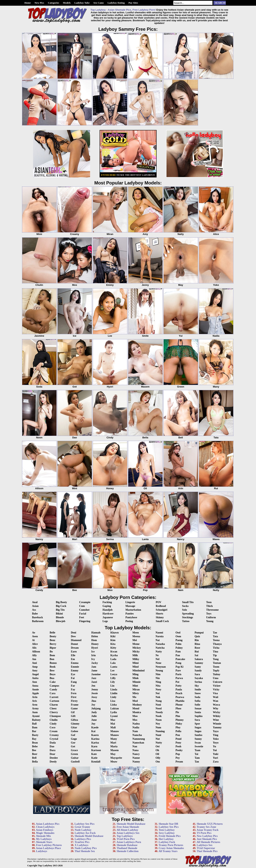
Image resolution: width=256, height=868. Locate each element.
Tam (197, 758)
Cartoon (54, 701)
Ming (136, 674)
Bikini (59, 614)
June (94, 720)
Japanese (108, 617)
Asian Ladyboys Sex (128, 833)
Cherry (54, 712)
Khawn (115, 633)
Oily (158, 758)
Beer (35, 754)
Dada (53, 743)
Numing (160, 731)
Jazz (94, 678)
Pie (177, 712)
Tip (215, 655)
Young (210, 621)
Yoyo (216, 743)
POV (159, 602)
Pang (178, 663)
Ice (93, 652)
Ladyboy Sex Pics (84, 824)
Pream (179, 762)
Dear (52, 754)
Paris (178, 674)
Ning (158, 682)
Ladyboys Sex (205, 845)
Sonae (198, 708)
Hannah (96, 633)
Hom (94, 640)
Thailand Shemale (127, 848)
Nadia (136, 727)
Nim (158, 674)
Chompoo (55, 716)
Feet (82, 617)
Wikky (217, 716)
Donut (74, 644)
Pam (178, 652)
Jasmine (96, 674)
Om (158, 762)
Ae (34, 633)
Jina (94, 701)
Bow (52, 671)
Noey (158, 690)
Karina (95, 739)
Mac (113, 720)
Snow (198, 693)
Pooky (179, 750)
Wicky (217, 712)
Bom (52, 655)
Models (67, 3)
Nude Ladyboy (83, 830)
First (74, 697)
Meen (136, 633)
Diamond (76, 640)
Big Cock (61, 606)
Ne (157, 655)
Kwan (114, 652)
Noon (159, 720)
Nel (157, 659)
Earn (74, 652)
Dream (75, 648)
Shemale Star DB (168, 824)
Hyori (95, 648)
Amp (35, 667)
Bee (34, 750)
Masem (115, 750)
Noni (158, 705)
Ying (216, 735)
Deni (74, 633)
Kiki (113, 636)
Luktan (115, 708)
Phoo (178, 708)
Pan (178, 655)
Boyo (52, 674)
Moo (135, 716)
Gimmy (75, 724)
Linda (114, 690)
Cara (52, 693)
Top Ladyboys (125, 836)
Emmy (75, 671)
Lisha (114, 705)
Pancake (180, 659)
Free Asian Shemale (128, 827)
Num (158, 727)
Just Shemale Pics (207, 839)
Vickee (217, 686)
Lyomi (114, 716)
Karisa (95, 743)
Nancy (136, 754)
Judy (94, 712)
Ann (35, 682)
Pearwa (180, 697)
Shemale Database (127, 845)
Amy (35, 671)
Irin (93, 655)
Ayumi (36, 716)
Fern (74, 693)
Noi (157, 693)
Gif (73, 712)
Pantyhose (131, 617)
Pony (178, 743)
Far (73, 686)
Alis (34, 648)
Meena (136, 636)
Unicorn (218, 682)
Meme (136, 644)
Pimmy (180, 720)
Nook (159, 716)
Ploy (178, 727)
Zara (216, 762)
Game (74, 708)
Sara (197, 674)
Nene (158, 663)
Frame (75, 705)
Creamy (54, 735)
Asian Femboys (45, 830)
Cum (82, 606)
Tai (196, 754)
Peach (179, 693)
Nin (158, 678)
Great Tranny (82, 827)
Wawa (216, 705)
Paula (179, 690)
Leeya (114, 674)
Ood (178, 633)
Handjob (107, 610)
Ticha (216, 648)
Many (114, 739)
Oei (157, 746)
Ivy (93, 659)
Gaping (107, 606)
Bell (34, 758)
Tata (215, 636)
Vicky (216, 690)
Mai (113, 724)
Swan (198, 743)
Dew (73, 636)
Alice (35, 644)
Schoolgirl (162, 610)
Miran (136, 690)
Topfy (216, 671)
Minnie (137, 682)
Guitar (75, 758)
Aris (35, 701)
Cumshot (84, 610)
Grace (74, 750)
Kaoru (95, 735)
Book (53, 667)
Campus (54, 686)
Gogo (74, 739)
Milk (135, 655)
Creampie (85, 602)
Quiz (197, 636)
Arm (35, 705)
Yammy (217, 727)
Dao (52, 746)
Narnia (159, 636)
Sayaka (199, 678)
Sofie (197, 705)
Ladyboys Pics (83, 839)
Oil (157, 754)
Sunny (198, 739)
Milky (136, 659)
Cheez (53, 708)
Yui (215, 750)
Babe (35, 614)
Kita (113, 644)
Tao (215, 633)
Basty (35, 735)
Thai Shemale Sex (85, 851)
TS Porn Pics (204, 833)
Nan (135, 746)
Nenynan (161, 667)
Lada (113, 659)
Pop (178, 754)
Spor (197, 724)
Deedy (53, 762)
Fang (74, 682)
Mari (113, 743)
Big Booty (61, 602)
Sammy (199, 663)
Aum (35, 712)
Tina (216, 652)
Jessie (94, 693)
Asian (35, 606)
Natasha (160, 644)
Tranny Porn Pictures (171, 845)
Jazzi (94, 682)
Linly (113, 697)
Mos (135, 720)
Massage (130, 606)
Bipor (53, 648)
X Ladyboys (82, 845)
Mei (135, 640)
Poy (178, 758)
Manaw (115, 731)
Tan (197, 762)
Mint (135, 686)
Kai (93, 731)
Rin (197, 640)
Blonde (60, 617)
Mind (136, 667)
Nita (158, 686)
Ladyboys (42, 851)
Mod (135, 701)
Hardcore (108, 614)
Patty (178, 686)
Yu (214, 746)
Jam (94, 667)
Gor (73, 743)
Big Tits (60, 610)
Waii (216, 697)
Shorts (160, 614)
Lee (113, 671)
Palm (178, 644)
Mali (113, 727)
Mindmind (139, 671)
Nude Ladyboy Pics (86, 848)
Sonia (198, 712)
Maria (114, 746)
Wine (216, 720)
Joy (93, 705)
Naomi (159, 633)
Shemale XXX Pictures (210, 824)
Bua (52, 678)
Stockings (188, 617)
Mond (136, 708)
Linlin (114, 693)
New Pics (39, 3)
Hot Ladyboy (166, 839)
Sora (197, 720)
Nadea (136, 724)
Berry (53, 644)
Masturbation (133, 610)
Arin (35, 697)
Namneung (139, 739)
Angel (35, 674)
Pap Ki (179, 667)
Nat (158, 640)
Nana (136, 750)
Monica (137, 712)
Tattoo (186, 621)
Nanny (136, 762)
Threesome (212, 610)
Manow (115, 735)
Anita (35, 678)
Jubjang (96, 708)
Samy (198, 667)
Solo (185, 610)
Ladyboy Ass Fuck (85, 833)
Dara (52, 750)
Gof (73, 735)
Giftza (74, 720)
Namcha (137, 735)
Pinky (179, 724)
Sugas (198, 727)
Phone (179, 705)
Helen (95, 636)
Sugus (198, 731)
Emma (75, 663)
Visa (215, 693)
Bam (35, 727)
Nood (159, 708)
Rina (197, 644)
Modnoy (137, 705)
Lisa (113, 701)
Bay (34, 739)
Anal (35, 602)
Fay (73, 690)
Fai (73, 678)
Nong (159, 701)
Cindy (53, 724)
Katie (94, 758)
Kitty (113, 648)
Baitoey (36, 720)
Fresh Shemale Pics (170, 836)
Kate (94, 754)
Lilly (113, 678)
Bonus (53, 663)
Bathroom (38, 621)
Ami (35, 663)
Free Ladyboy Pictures (49, 845)
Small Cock (162, 621)
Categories (53, 3)
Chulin (53, 720)
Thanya (217, 644)
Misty (136, 693)
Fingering (85, 621)
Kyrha (114, 655)
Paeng (179, 640)
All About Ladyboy (127, 830)
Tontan (217, 663)
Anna (35, 686)
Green (74, 754)
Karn (94, 746)
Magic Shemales (45, 833)
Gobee (75, 731)
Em (73, 659)
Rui (197, 652)
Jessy (94, 697)
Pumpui (199, 633)
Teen (209, 602)
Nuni (158, 735)
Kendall (96, 762)
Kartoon (96, 750)
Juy (93, 724)
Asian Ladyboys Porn (129, 842)
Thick (210, 606)
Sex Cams (99, 3)
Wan (216, 701)
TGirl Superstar (206, 848)
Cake (53, 682)
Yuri (215, 758)
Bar (34, 731)
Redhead (161, 606)
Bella (35, 762)
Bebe (35, 746)
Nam (135, 731)
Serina (198, 682)
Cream (53, 731)
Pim (178, 716)
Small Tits (188, 602)
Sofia (197, 701)
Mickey (137, 648)
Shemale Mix (44, 836)
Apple (36, 693)
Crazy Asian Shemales (171, 848)
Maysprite (116, 758)
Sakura (199, 659)
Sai (196, 655)
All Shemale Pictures (208, 842)
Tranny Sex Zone (206, 827)
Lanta (114, 667)
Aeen (35, 636)
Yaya (216, 731)
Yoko (216, 739)
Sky (197, 686)
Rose (197, 648)
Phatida (180, 701)
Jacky (95, 663)
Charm (54, 705)
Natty (159, 652)
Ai (33, 640)
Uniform (211, 617)
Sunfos (198, 735)
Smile (198, 690)
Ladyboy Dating (116, 3)
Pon (178, 735)
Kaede (95, 727)
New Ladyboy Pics (207, 836)
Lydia (114, 712)
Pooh (178, 746)
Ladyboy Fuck (167, 842)
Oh (157, 750)
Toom (216, 667)
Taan (197, 750)
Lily (113, 682)
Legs (105, 621)
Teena (216, 640)
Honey (95, 644)
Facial (83, 614)
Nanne (136, 758)
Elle (73, 655)
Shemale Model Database (89, 836)
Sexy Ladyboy (167, 833)
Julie (94, 716)
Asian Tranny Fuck (207, 830)
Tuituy (217, 674)
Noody (159, 712)
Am (34, 659)
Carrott (54, 697)
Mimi (136, 663)
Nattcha (160, 648)
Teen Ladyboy (167, 830)
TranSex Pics (82, 842)
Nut (158, 739)
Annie (36, 690)
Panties (130, 614)
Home (28, 3)
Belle (52, 633)
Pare (178, 671)
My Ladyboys (44, 839)
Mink (136, 678)
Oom (178, 636)
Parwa (179, 678)
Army (35, 708)
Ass (34, 610)
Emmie (75, 667)
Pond (178, 739)
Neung (159, 671)
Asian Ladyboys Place (48, 848)
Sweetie (199, 746)
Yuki (216, 754)
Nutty (159, 743)
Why (216, 708)
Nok (158, 697)
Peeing (129, 621)
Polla (178, 731)
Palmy (179, 648)
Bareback (38, 617)
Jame (94, 671)
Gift (73, 716)
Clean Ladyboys (45, 827)
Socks (185, 606)
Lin (112, 686)
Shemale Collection (128, 851)
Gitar (74, 727)
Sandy (198, 671)
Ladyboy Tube (82, 3)
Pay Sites (133, 3)
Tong (216, 659)
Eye (73, 674)
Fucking (107, 602)
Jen (93, 686)
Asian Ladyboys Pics (48, 824)
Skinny (160, 617)
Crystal (54, 739)
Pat (177, 682)
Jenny (95, 690)
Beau (35, 743)
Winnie (217, 724)
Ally (34, 655)
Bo (51, 652)
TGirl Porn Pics (126, 839)
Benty (53, 636)
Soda (197, 697)
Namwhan (138, 743)
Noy (158, 724)
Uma (216, 678)
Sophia (199, 716)
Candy (53, 690)
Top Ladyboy (45, 865)
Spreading (188, 614)
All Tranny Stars (168, 851)
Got (73, 746)
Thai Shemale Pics (207, 851)
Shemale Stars (44, 842)
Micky (136, 652)
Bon (52, 659)
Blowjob (61, 621)
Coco (52, 727)
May (113, 754)
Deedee (54, 758)
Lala (113, 663)
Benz (52, 640)
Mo (134, 697)
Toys (209, 614)
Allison (36, 652)
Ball (34, 724)
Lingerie (130, 602)
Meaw (114, 762)
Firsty (74, 701)
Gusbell (75, 762)
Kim (113, 640)
